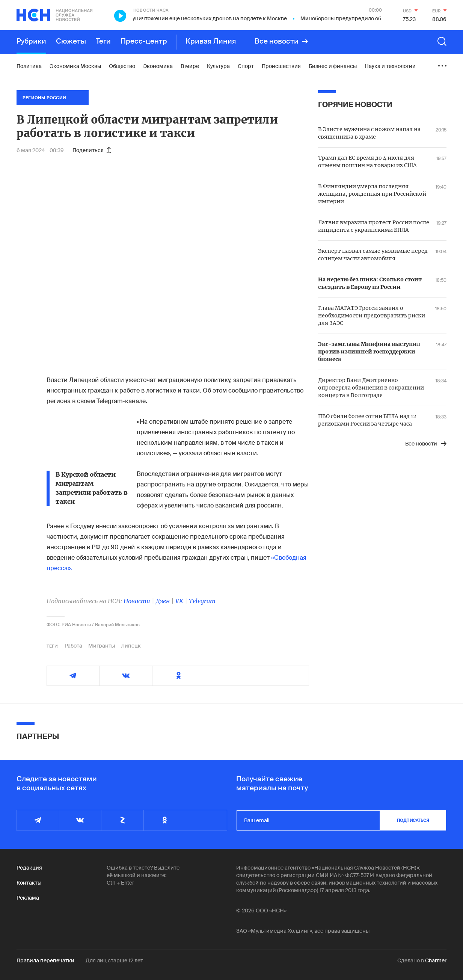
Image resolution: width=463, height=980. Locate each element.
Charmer (436, 960)
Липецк (131, 646)
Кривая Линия (211, 41)
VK (179, 601)
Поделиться (92, 150)
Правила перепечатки (45, 960)
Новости (137, 601)
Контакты (29, 883)
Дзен (163, 601)
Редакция (29, 868)
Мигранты (102, 646)
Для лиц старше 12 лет (114, 960)
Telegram (202, 601)
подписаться (413, 820)
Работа (73, 646)
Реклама (28, 898)
